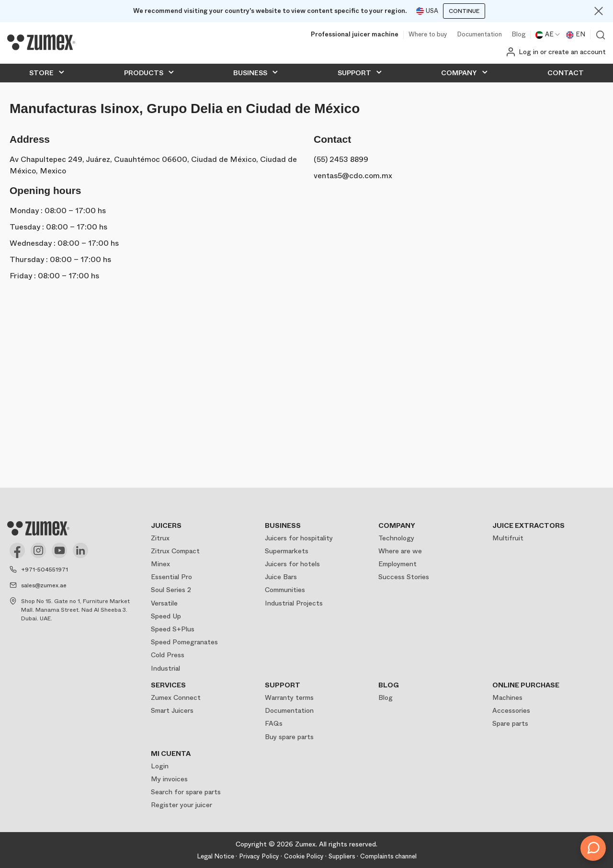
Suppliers (342, 856)
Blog (518, 35)
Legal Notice (216, 856)
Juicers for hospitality (299, 538)
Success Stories (404, 577)
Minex (160, 564)
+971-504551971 (45, 570)
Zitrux (160, 538)
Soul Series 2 (171, 590)
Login (160, 766)
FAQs (274, 723)
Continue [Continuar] (464, 11)
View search (601, 35)
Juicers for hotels (292, 564)
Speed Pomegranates (184, 642)
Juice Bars (281, 577)
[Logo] (41, 43)
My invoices (169, 779)
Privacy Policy (259, 856)
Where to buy (428, 35)
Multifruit (508, 538)
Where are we (400, 551)
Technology (396, 538)
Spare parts (510, 723)
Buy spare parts (289, 737)
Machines (507, 697)
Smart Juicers (172, 710)
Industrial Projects (294, 603)
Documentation (479, 35)
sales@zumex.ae (44, 585)
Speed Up (166, 616)
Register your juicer (182, 805)
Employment (397, 564)
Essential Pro (171, 577)
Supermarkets (287, 551)
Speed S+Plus (173, 629)
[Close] (599, 11)
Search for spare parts (186, 792)
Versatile (164, 603)
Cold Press (168, 655)
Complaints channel (388, 856)
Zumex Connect (176, 697)
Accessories (511, 710)
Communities (285, 590)
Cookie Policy (304, 856)
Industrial (165, 668)
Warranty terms (289, 697)
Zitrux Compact (175, 551)
